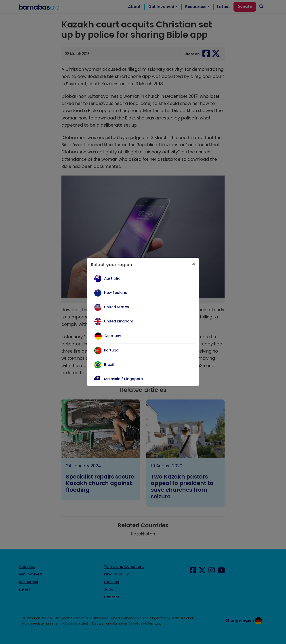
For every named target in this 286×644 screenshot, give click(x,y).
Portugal (112, 350)
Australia (112, 278)
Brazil (109, 365)
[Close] (194, 264)
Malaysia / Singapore (123, 379)
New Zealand (116, 293)
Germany (113, 336)
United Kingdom (119, 321)
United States (117, 307)
